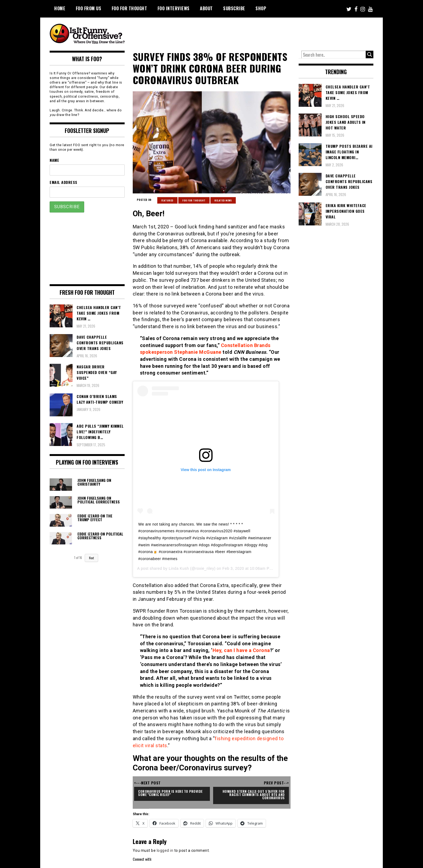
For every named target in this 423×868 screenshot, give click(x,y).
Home (60, 8)
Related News (223, 200)
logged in (165, 850)
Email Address (64, 182)
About (206, 8)
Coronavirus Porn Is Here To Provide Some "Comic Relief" (171, 793)
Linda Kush (179, 568)
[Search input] (334, 55)
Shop (261, 8)
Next (91, 558)
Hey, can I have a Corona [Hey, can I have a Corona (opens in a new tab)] (241, 650)
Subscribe (234, 8)
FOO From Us (89, 8)
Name (54, 160)
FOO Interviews (174, 8)
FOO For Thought (129, 8)
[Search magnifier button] (370, 54)
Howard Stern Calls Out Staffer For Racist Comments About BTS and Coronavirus (254, 795)
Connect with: (142, 859)
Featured (167, 200)
